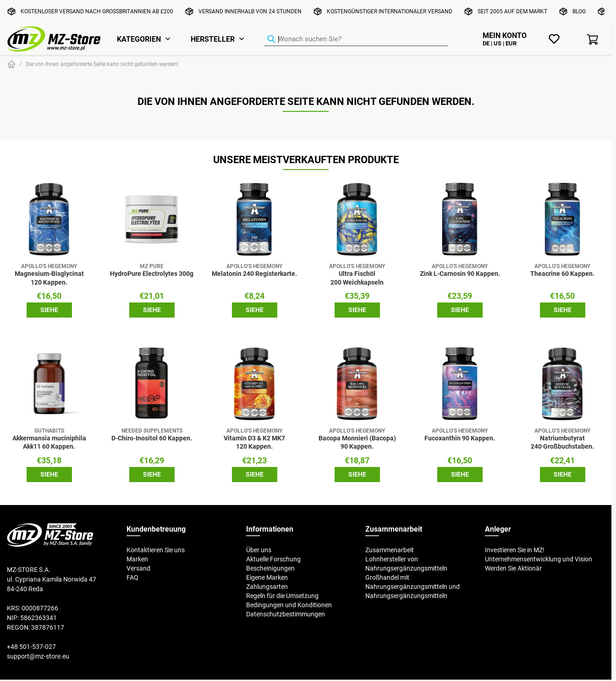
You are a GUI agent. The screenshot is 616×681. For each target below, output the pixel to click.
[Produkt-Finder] (356, 39)
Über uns (259, 550)
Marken (137, 559)
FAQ (132, 577)
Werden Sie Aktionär (513, 568)
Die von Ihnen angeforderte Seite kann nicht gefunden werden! (102, 64)
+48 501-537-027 (31, 647)
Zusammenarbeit (390, 550)
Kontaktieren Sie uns (156, 550)
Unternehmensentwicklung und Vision (539, 559)
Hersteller (213, 39)
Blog (579, 11)
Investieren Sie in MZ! (515, 550)
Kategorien (139, 39)
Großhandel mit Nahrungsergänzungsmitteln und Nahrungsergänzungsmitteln (412, 587)
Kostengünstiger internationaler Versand (390, 11)
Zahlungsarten (267, 587)
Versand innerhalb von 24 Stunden (250, 11)
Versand (138, 568)
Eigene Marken (267, 577)
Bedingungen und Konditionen (289, 605)
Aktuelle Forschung (273, 559)
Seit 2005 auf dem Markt (512, 11)
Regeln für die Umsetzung (282, 596)
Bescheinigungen (270, 568)
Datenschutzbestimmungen (286, 614)
